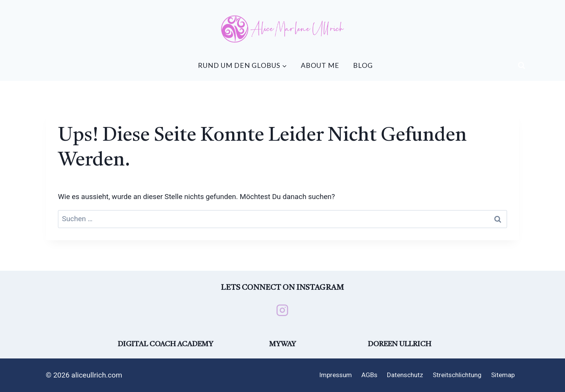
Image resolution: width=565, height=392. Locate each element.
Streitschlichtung (457, 375)
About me (320, 65)
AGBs (369, 375)
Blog (363, 65)
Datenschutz (405, 375)
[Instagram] (282, 310)
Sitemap (503, 375)
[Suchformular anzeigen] (522, 66)
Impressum (335, 375)
